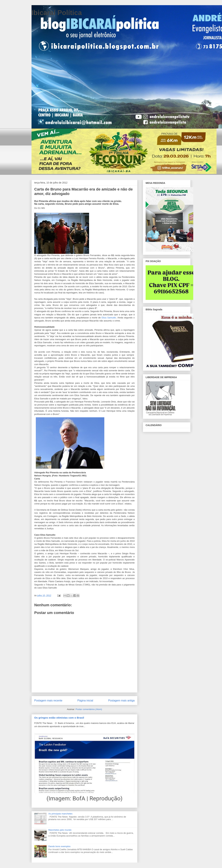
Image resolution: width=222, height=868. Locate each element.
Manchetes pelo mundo (60, 830)
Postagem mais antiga (121, 701)
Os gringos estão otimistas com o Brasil (59, 718)
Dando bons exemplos (59, 846)
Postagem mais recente (48, 701)
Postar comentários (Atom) (89, 709)
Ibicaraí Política (57, 13)
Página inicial (85, 701)
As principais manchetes (60, 814)
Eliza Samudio (109, 318)
